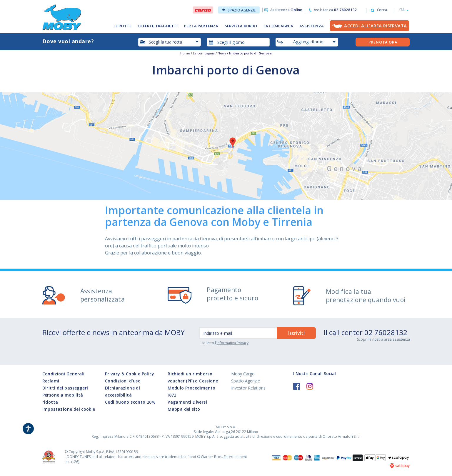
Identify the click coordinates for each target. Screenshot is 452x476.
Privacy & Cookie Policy (130, 374)
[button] (402, 10)
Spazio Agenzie (239, 10)
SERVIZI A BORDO (241, 26)
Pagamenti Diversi (187, 402)
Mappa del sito (184, 409)
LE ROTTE (123, 26)
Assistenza (286, 10)
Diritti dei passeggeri (65, 388)
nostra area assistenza (391, 339)
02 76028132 (386, 332)
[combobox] (238, 42)
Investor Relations (248, 388)
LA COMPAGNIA (278, 26)
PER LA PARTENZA (201, 26)
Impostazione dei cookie (69, 409)
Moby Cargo (243, 374)
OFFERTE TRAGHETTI (158, 26)
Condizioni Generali (64, 374)
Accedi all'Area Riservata (375, 26)
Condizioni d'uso (123, 381)
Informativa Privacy (233, 343)
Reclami (51, 381)
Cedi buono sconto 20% (130, 402)
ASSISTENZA (312, 26)
